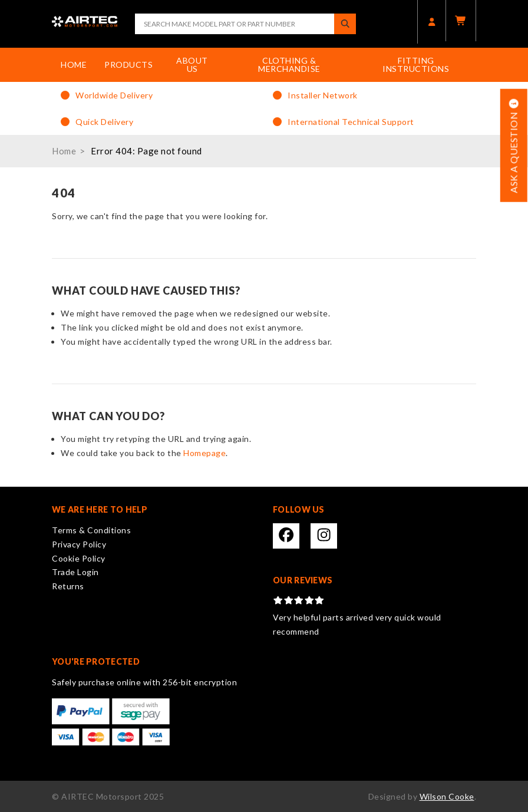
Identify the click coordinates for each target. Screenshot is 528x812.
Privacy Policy (79, 544)
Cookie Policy (79, 558)
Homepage (204, 453)
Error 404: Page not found (146, 151)
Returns (68, 586)
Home (74, 65)
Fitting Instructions (416, 65)
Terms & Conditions (91, 530)
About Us (192, 65)
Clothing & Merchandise (289, 65)
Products (128, 65)
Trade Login (75, 572)
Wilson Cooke (447, 796)
